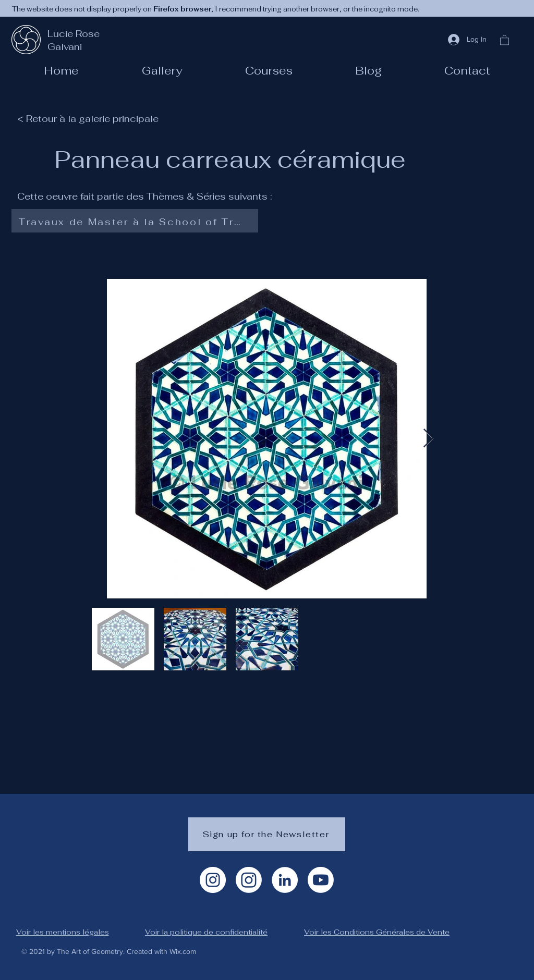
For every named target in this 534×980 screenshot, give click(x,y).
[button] (269, 70)
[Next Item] (428, 439)
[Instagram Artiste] (213, 880)
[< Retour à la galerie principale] (93, 118)
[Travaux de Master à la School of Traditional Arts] (133, 222)
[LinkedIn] (285, 880)
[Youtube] (321, 880)
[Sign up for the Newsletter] (267, 834)
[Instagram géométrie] (249, 880)
